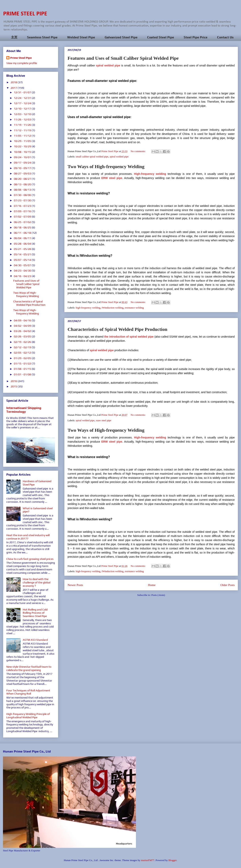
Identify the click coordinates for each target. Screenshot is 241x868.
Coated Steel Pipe (161, 37)
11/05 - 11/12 (23, 136)
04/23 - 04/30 (23, 271)
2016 (14, 381)
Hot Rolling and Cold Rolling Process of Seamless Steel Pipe (35, 613)
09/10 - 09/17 (23, 168)
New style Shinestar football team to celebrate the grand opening (29, 668)
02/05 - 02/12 (23, 353)
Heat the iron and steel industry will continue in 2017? (28, 537)
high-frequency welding (88, 308)
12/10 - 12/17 (23, 109)
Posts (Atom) (158, 595)
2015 (14, 386)
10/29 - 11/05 (23, 141)
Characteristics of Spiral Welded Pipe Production (117, 329)
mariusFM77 (148, 860)
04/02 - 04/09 (23, 326)
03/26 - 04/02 (23, 331)
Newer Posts (75, 585)
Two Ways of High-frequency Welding (106, 167)
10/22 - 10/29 (23, 146)
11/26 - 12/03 (23, 119)
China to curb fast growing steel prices (30, 559)
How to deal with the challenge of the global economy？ (37, 582)
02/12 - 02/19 (23, 347)
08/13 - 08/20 (23, 184)
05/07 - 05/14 (23, 260)
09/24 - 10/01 (23, 157)
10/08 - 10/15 (23, 152)
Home (152, 585)
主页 (14, 37)
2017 (14, 88)
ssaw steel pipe (104, 420)
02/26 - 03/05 (23, 336)
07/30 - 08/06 (23, 195)
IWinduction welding (113, 308)
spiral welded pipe (119, 157)
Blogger (172, 860)
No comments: (138, 151)
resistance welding (134, 308)
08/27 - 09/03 (23, 173)
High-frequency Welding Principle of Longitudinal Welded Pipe (28, 716)
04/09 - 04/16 (23, 320)
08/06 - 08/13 (23, 190)
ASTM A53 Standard (35, 640)
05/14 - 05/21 (23, 254)
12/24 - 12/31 (23, 98)
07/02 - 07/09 (23, 217)
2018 (14, 82)
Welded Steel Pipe (81, 37)
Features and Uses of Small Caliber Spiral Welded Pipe (123, 58)
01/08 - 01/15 (23, 369)
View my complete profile (22, 63)
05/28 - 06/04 (23, 244)
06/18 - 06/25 (23, 227)
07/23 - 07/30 (23, 200)
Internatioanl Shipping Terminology (24, 410)
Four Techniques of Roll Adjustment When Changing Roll (28, 692)
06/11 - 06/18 (23, 233)
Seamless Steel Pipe (42, 37)
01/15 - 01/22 (23, 363)
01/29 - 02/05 (23, 358)
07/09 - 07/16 (23, 211)
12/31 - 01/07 (23, 92)
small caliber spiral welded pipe (92, 157)
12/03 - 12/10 (23, 114)
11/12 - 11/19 (23, 130)
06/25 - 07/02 (23, 222)
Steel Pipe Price (196, 37)
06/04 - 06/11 (23, 238)
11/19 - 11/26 (23, 125)
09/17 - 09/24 (23, 163)
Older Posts (228, 585)
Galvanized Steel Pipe (121, 37)
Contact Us (225, 37)
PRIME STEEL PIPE (25, 14)
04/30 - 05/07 (23, 265)
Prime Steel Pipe (21, 58)
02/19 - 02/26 (23, 342)
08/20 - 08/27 (23, 179)
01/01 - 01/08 (23, 374)
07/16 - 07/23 (23, 206)
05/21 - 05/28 (23, 249)
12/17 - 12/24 (23, 103)
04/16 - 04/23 (23, 276)
